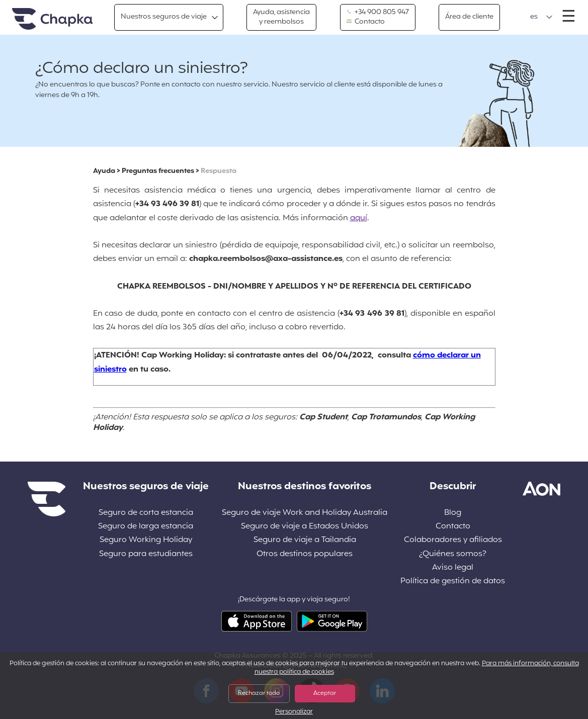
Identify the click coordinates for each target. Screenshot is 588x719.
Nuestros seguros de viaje (164, 17)
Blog (453, 513)
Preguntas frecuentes (158, 171)
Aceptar (325, 693)
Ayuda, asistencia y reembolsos (281, 17)
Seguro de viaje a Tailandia (305, 540)
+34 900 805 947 (378, 13)
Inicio (52, 19)
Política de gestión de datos (453, 581)
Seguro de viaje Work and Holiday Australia (305, 513)
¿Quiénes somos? (453, 554)
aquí (359, 218)
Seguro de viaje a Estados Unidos (305, 527)
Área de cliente (469, 17)
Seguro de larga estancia (146, 527)
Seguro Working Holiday (146, 540)
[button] (541, 17)
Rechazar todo (259, 693)
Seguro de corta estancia (146, 513)
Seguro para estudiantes (146, 554)
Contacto (366, 22)
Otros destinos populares (305, 554)
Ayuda (104, 171)
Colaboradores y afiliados (453, 540)
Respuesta (219, 171)
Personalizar (294, 712)
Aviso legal (453, 568)
